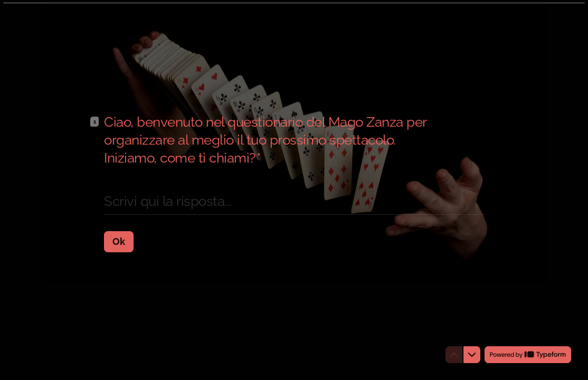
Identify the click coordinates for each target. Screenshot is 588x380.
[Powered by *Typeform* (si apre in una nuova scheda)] (528, 355)
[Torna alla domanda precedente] (454, 355)
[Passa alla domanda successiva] (472, 355)
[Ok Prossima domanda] (119, 241)
